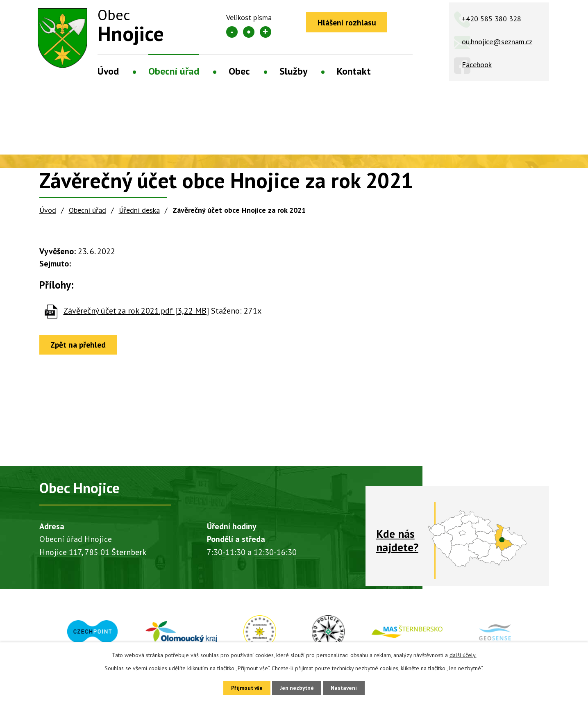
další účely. (463, 654)
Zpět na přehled (81, 345)
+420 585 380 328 (492, 19)
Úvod (108, 71)
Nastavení (347, 687)
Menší (232, 32)
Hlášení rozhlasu (348, 23)
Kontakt (354, 71)
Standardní (249, 32)
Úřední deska (139, 210)
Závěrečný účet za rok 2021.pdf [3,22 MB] (136, 311)
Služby (293, 71)
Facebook (477, 65)
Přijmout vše (244, 687)
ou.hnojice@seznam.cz (497, 42)
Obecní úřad (174, 71)
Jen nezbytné (297, 687)
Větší (266, 32)
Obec (239, 71)
